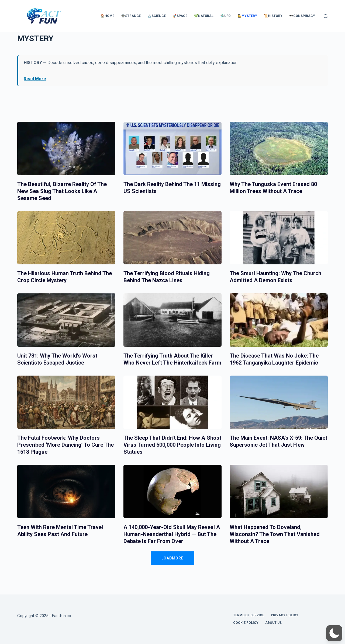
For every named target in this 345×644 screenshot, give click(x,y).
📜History (273, 16)
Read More (35, 79)
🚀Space (180, 16)
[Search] (326, 16)
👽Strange (131, 16)
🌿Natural (204, 16)
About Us (273, 623)
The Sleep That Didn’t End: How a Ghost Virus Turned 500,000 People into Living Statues (172, 445)
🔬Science (157, 16)
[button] (334, 633)
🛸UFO (225, 16)
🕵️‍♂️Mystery (247, 16)
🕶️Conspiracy (302, 16)
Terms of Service (249, 615)
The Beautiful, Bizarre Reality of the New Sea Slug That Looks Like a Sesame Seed (62, 191)
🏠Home (107, 16)
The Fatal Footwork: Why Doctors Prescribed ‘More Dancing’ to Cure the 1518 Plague (65, 445)
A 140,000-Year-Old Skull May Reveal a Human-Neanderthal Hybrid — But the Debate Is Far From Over (172, 534)
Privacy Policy (285, 615)
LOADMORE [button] (172, 558)
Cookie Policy (246, 623)
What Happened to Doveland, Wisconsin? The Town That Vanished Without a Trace (275, 534)
